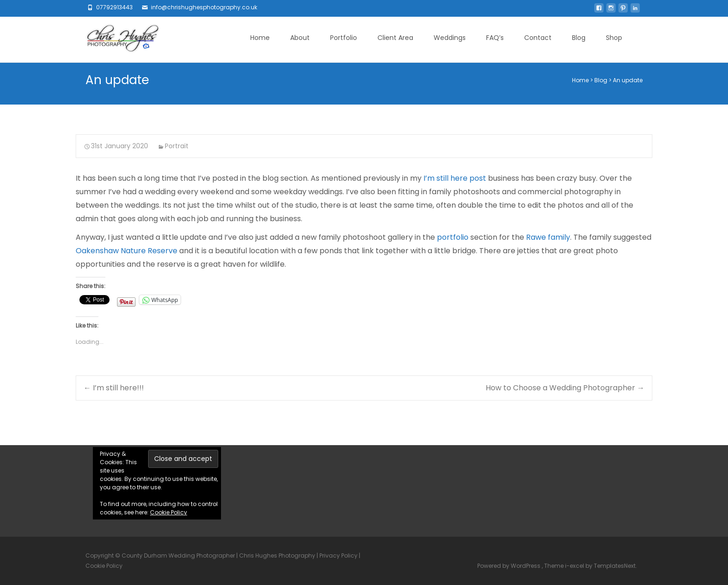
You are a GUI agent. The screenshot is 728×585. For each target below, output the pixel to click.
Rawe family (548, 237)
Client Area (395, 38)
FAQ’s (495, 38)
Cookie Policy (169, 512)
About (300, 38)
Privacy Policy (338, 555)
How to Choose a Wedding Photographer (565, 388)
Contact (538, 38)
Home (260, 38)
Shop (614, 38)
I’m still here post (455, 178)
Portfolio (344, 38)
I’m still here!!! (114, 388)
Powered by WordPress (510, 566)
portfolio (453, 237)
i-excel (575, 566)
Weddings (450, 38)
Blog (579, 38)
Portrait (177, 146)
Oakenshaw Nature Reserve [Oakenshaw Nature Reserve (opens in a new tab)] (127, 251)
